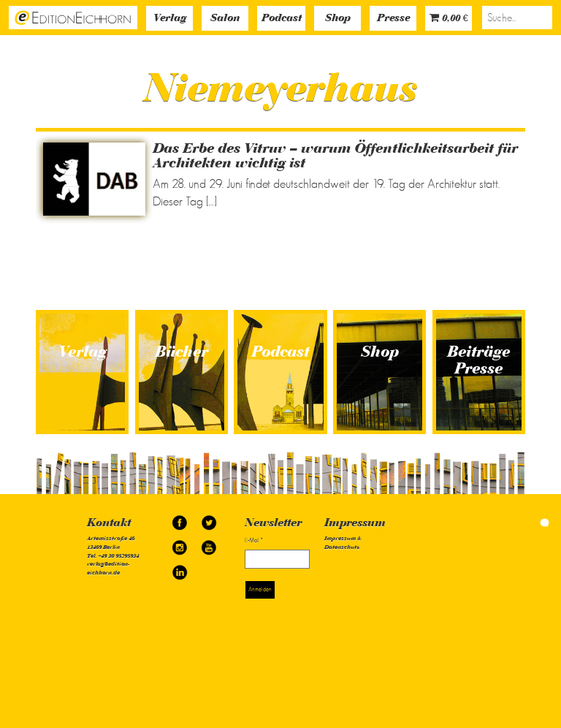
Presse (393, 19)
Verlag (170, 19)
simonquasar (528, 522)
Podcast (282, 19)
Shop (338, 19)
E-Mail (253, 541)
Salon (225, 19)
